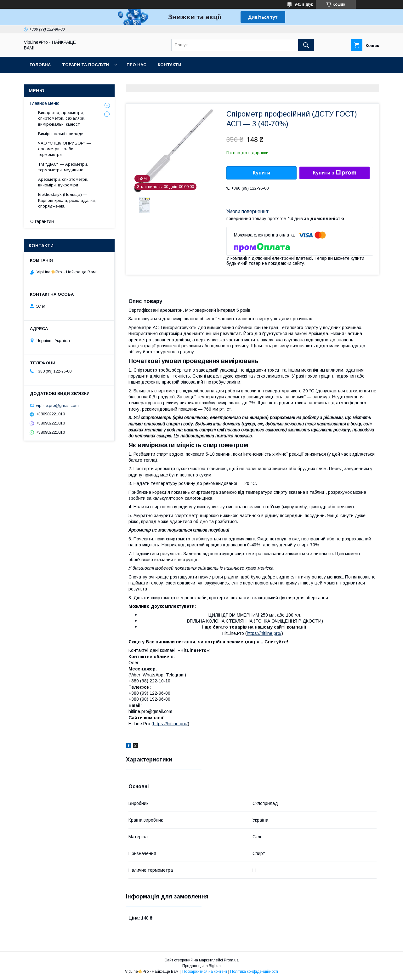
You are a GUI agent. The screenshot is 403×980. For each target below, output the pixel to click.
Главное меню (45, 103)
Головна (40, 65)
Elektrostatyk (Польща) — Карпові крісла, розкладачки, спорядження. (67, 200)
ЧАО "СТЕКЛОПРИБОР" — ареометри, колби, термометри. (64, 149)
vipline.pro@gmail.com (57, 405)
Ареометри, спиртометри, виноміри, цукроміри (63, 182)
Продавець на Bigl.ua (201, 966)
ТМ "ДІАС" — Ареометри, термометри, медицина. (63, 167)
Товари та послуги (85, 65)
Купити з (334, 173)
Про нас (136, 65)
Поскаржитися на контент (205, 971)
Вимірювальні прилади (61, 134)
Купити (262, 173)
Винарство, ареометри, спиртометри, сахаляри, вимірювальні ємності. (62, 118)
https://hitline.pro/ (264, 633)
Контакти (170, 65)
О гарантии (42, 221)
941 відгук (304, 4)
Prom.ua (231, 960)
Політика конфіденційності (254, 971)
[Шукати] (306, 45)
